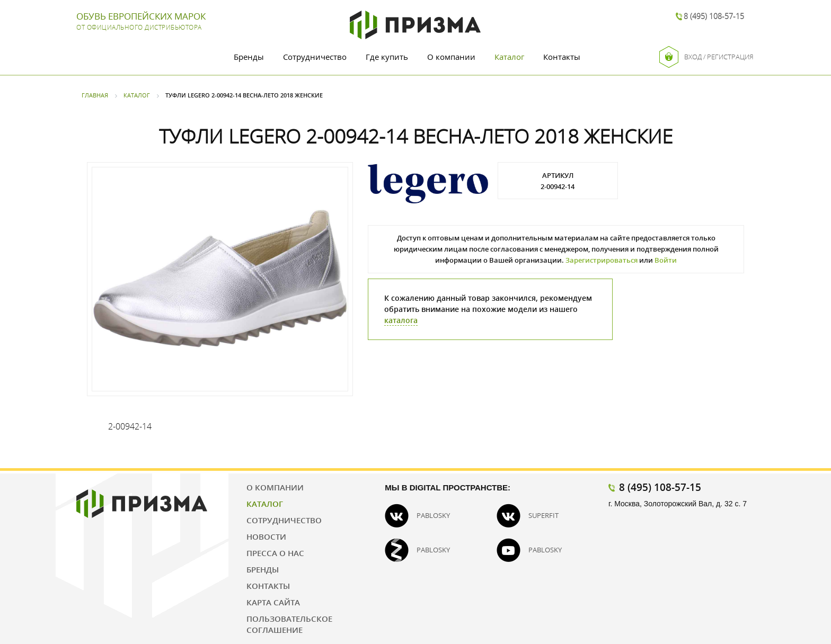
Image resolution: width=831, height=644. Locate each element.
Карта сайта (273, 602)
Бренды (249, 57)
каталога (401, 320)
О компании (451, 57)
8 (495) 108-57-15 (714, 16)
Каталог (509, 57)
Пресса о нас (275, 553)
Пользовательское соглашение (289, 624)
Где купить (387, 57)
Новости (266, 536)
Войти (666, 260)
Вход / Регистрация (706, 57)
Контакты (562, 57)
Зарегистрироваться (602, 260)
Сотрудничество (315, 57)
